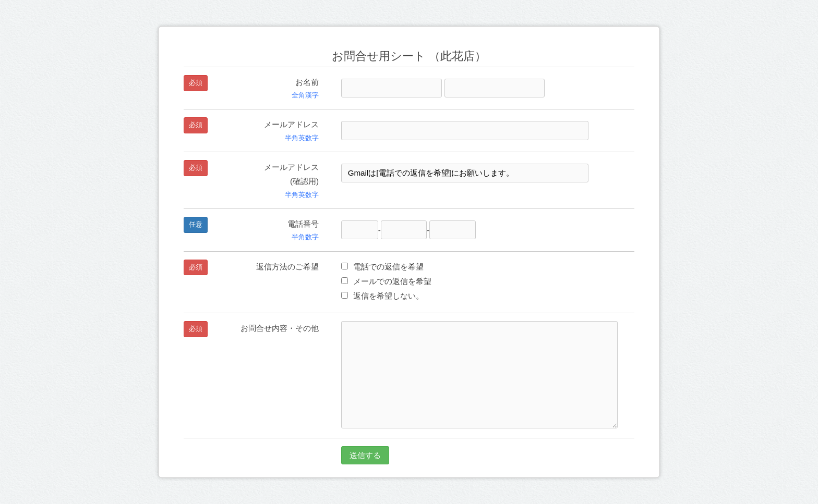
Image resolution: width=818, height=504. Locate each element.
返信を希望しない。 (382, 296)
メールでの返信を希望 (386, 281)
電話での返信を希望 (382, 267)
